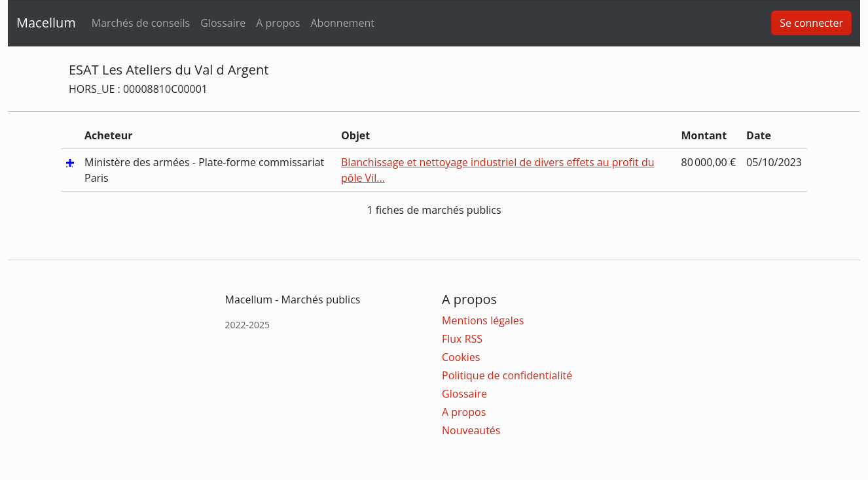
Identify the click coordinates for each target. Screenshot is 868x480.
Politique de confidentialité (507, 375)
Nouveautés (471, 430)
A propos (278, 23)
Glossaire (223, 23)
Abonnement (342, 23)
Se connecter (811, 23)
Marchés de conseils (141, 23)
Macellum (46, 23)
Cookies (461, 357)
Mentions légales (483, 320)
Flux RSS (462, 339)
